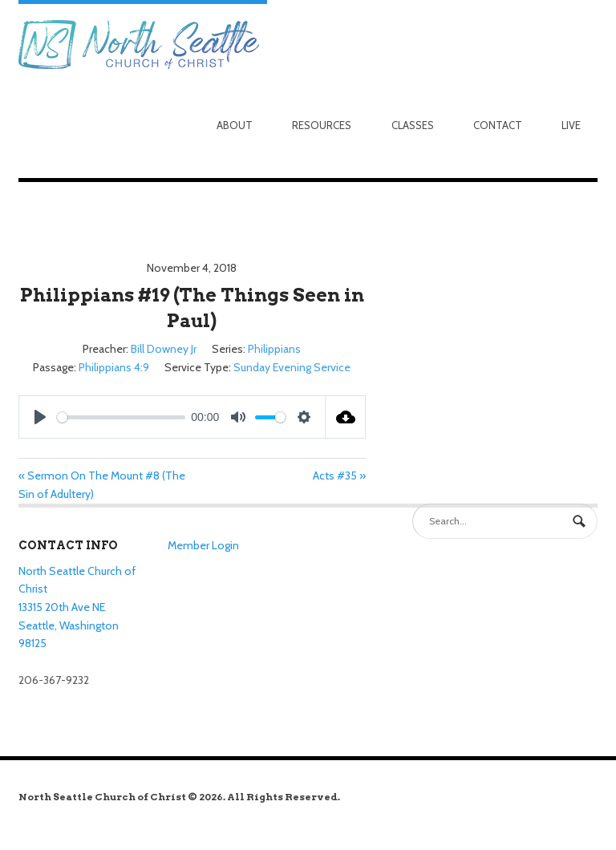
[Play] (40, 417)
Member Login (203, 545)
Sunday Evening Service (292, 367)
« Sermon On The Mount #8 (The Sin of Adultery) (102, 485)
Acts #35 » (339, 476)
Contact (498, 125)
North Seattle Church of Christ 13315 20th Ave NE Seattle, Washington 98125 (77, 607)
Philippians (274, 349)
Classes (413, 125)
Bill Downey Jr (164, 349)
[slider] (121, 417)
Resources (322, 125)
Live (571, 125)
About (235, 125)
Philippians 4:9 (114, 367)
